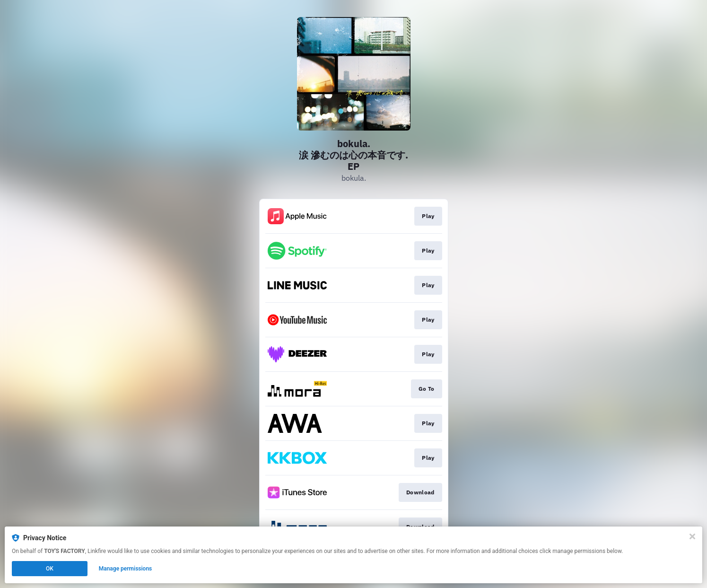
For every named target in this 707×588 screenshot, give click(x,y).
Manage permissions (126, 569)
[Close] (692, 536)
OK (50, 569)
